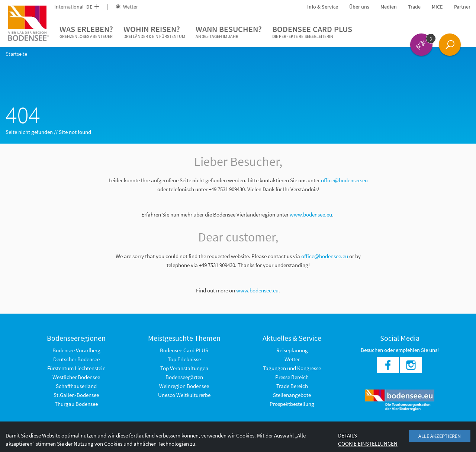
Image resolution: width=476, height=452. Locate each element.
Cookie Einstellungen (368, 444)
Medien (389, 7)
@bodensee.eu (332, 256)
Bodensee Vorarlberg (76, 350)
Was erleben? (86, 32)
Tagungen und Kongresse (292, 368)
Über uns (359, 7)
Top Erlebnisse (184, 359)
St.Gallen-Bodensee (76, 395)
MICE (437, 7)
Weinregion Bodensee (184, 386)
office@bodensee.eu (344, 180)
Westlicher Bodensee (76, 377)
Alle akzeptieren (440, 436)
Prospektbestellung (292, 404)
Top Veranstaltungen (184, 368)
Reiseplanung (292, 350)
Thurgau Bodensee (76, 404)
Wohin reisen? (154, 32)
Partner (462, 7)
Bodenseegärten (184, 377)
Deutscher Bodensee (76, 359)
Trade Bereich (292, 386)
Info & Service (323, 7)
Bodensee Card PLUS (312, 32)
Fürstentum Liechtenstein (76, 368)
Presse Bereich (292, 377)
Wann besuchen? (229, 32)
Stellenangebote (292, 395)
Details (348, 435)
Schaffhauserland (76, 386)
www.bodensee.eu (311, 214)
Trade (414, 7)
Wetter (127, 7)
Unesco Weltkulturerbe (184, 395)
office (308, 256)
